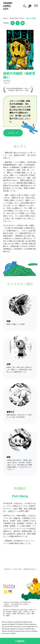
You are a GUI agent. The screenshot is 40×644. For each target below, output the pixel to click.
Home (5, 18)
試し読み (13, 133)
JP (30, 6)
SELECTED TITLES (17, 18)
